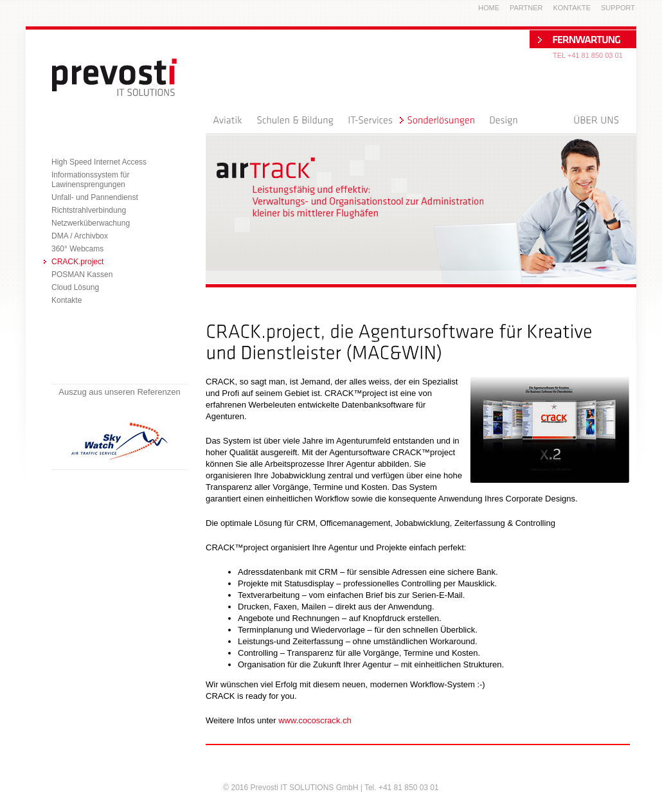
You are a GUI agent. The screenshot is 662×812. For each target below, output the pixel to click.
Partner (526, 8)
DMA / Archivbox (80, 236)
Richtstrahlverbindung (89, 210)
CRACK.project (77, 262)
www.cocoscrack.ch (315, 720)
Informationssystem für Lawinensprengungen (90, 180)
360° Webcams (77, 249)
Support (618, 8)
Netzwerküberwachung (91, 223)
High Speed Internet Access (99, 162)
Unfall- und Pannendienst (95, 197)
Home (489, 8)
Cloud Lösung (75, 287)
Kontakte (67, 300)
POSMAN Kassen (82, 275)
